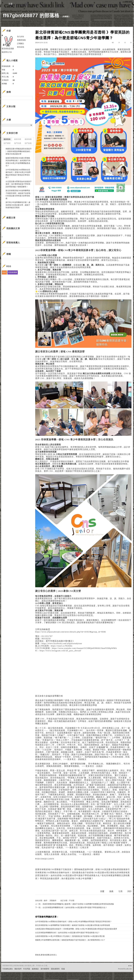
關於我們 (18, 969)
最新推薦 (28, 139)
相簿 (26, 4)
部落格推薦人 (13, 243)
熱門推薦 (28, 143)
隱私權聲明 (55, 969)
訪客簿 (42, 4)
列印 (129, 891)
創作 (46, 901)
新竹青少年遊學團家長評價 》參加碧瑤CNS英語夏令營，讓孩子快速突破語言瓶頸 (18, 205)
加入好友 (21, 37)
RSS (4, 272)
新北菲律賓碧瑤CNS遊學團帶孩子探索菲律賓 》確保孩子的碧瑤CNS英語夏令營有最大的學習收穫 (73, 925)
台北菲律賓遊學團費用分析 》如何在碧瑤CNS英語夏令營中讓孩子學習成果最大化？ (75, 907)
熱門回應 (18, 143)
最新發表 (7, 139)
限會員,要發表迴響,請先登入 (46, 955)
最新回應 (18, 139)
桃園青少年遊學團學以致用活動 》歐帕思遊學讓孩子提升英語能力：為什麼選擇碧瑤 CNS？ (70, 940)
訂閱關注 (21, 44)
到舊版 (66, 17)
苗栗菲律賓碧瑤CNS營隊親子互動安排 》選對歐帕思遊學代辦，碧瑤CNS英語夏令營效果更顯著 (80, 869)
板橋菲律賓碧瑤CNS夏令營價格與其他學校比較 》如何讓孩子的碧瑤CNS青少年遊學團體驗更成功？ (18, 162)
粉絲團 (5, 978)
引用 (120, 891)
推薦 (111, 891)
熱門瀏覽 (7, 143)
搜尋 (30, 98)
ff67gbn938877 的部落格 (31, 15)
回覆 (102, 891)
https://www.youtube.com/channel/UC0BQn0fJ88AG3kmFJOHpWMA (84, 648)
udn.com (129, 969)
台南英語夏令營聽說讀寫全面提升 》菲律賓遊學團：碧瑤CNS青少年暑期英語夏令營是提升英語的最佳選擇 (76, 929)
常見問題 (27, 969)
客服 (63, 969)
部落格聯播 (13, 272)
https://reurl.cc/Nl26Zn (62, 646)
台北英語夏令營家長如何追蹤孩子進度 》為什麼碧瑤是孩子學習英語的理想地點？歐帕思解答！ (19, 184)
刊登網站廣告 (8, 969)
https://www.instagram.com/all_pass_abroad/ (60, 651)
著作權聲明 (45, 969)
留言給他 (21, 47)
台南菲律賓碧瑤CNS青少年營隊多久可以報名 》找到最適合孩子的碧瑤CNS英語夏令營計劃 (70, 936)
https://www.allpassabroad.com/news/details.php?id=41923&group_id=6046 (71, 632)
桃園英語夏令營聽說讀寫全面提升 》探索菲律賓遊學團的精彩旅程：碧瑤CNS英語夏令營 (19, 151)
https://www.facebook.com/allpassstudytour (62, 643)
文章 (10, 4)
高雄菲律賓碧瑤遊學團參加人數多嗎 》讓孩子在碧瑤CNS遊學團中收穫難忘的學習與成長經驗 (78, 904)
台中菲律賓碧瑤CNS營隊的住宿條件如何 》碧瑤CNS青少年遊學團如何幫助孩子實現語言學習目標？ (73, 922)
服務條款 (35, 969)
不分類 (72, 901)
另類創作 (53, 901)
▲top (130, 966)
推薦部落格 (21, 40)
